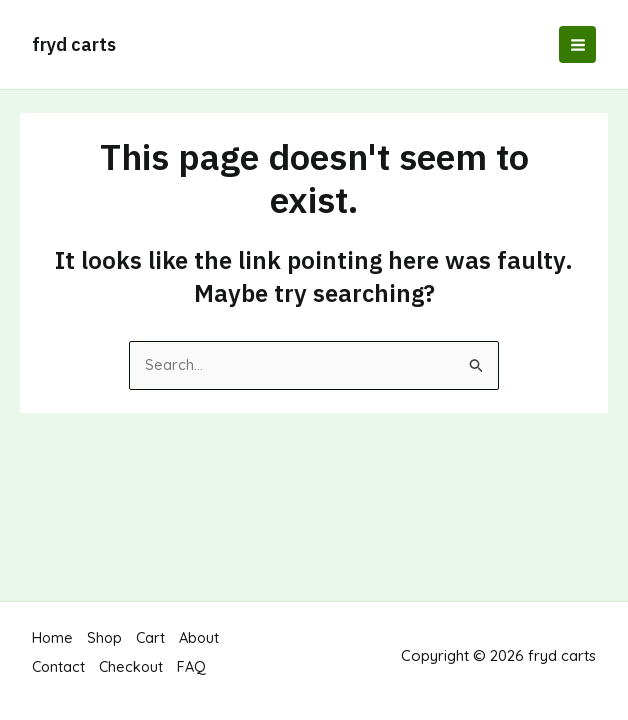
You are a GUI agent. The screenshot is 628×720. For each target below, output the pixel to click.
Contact (59, 672)
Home (53, 648)
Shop (106, 648)
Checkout (134, 672)
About (203, 648)
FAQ (196, 672)
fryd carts (74, 44)
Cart (153, 648)
